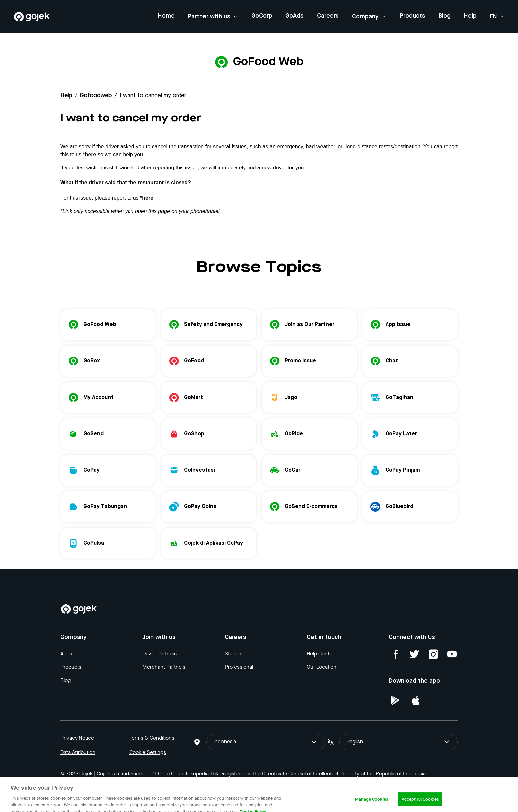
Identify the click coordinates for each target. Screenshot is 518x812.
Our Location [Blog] (321, 667)
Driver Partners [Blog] (159, 654)
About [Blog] (67, 654)
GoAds (295, 16)
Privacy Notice (77, 738)
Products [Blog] (71, 667)
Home (166, 16)
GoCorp (262, 16)
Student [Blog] (234, 654)
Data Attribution (78, 752)
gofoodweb (96, 96)
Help (470, 16)
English (399, 742)
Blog (445, 16)
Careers (328, 16)
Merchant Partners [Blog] (164, 667)
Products (413, 16)
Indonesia (265, 742)
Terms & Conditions (152, 738)
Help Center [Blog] (320, 654)
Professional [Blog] (239, 667)
